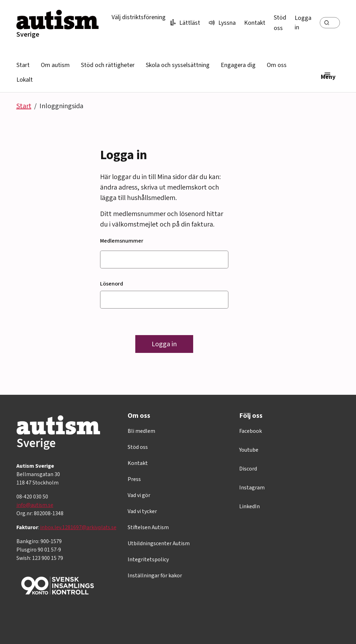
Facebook (251, 431)
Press (134, 479)
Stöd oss (138, 447)
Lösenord (112, 284)
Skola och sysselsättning (178, 65)
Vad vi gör (139, 495)
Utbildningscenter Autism (159, 543)
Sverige (28, 35)
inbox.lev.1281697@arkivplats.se (78, 527)
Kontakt (255, 23)
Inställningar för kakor (155, 576)
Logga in (303, 23)
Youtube (249, 450)
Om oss (277, 65)
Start (23, 65)
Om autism (55, 65)
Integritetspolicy (148, 560)
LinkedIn (249, 506)
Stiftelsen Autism (148, 527)
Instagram (252, 488)
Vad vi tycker (142, 511)
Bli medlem (141, 431)
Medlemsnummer (122, 241)
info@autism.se (35, 505)
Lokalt (25, 80)
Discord (248, 469)
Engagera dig (238, 65)
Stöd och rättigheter (108, 65)
